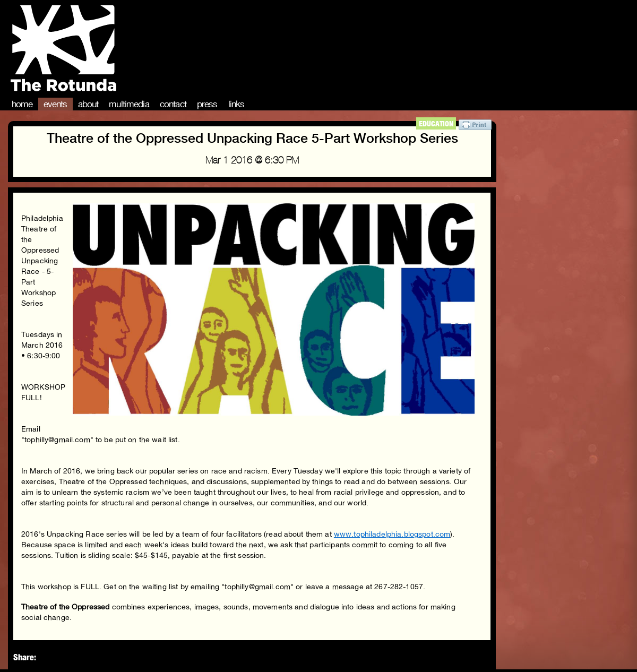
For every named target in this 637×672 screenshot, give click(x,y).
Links (236, 104)
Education (436, 123)
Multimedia (129, 104)
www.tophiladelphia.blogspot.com (392, 534)
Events (55, 104)
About (88, 104)
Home (22, 104)
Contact (173, 104)
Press (207, 104)
